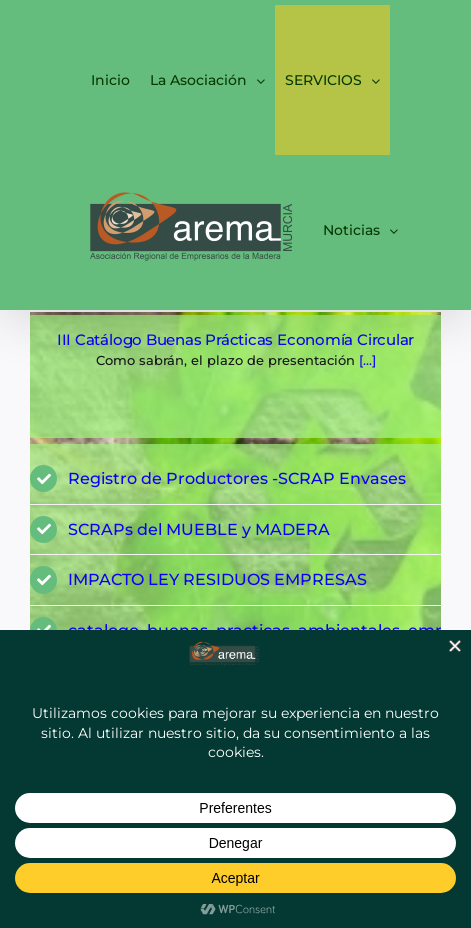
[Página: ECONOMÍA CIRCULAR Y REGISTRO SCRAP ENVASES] (235, 376)
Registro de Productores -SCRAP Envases (237, 478)
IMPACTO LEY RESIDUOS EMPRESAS (217, 579)
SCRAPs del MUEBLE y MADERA (199, 529)
